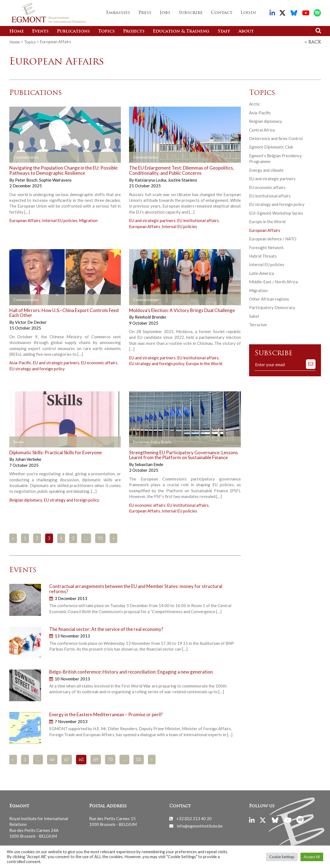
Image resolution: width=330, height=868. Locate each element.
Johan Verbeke (28, 459)
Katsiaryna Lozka (151, 179)
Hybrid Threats (263, 255)
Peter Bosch (27, 179)
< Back (313, 42)
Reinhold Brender (151, 316)
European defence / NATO (273, 238)
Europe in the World (204, 363)
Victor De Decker (31, 322)
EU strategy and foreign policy (37, 368)
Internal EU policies (60, 220)
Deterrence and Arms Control (276, 138)
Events (40, 31)
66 (52, 759)
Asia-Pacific (20, 362)
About (246, 31)
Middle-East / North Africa (273, 281)
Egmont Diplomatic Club (271, 146)
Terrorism (258, 324)
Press (145, 13)
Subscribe (191, 13)
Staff (224, 31)
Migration (88, 220)
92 (100, 538)
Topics (106, 31)
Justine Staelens (182, 179)
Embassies (118, 13)
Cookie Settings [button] (282, 857)
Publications (73, 31)
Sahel (254, 316)
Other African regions (269, 298)
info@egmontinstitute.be (200, 825)
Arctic (255, 103)
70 (110, 759)
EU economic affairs (99, 362)
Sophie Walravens (55, 179)
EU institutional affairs (198, 220)
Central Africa (262, 129)
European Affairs (25, 220)
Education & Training (181, 31)
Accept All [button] (312, 857)
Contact (222, 13)
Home (17, 31)
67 (67, 759)
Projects (134, 31)
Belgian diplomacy (26, 499)
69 (96, 759)
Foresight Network (266, 247)
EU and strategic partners (152, 220)
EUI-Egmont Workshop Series (276, 212)
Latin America (262, 273)
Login (248, 13)
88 (139, 759)
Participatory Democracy (272, 307)
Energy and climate (266, 170)
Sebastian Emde (149, 464)
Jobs (165, 13)
